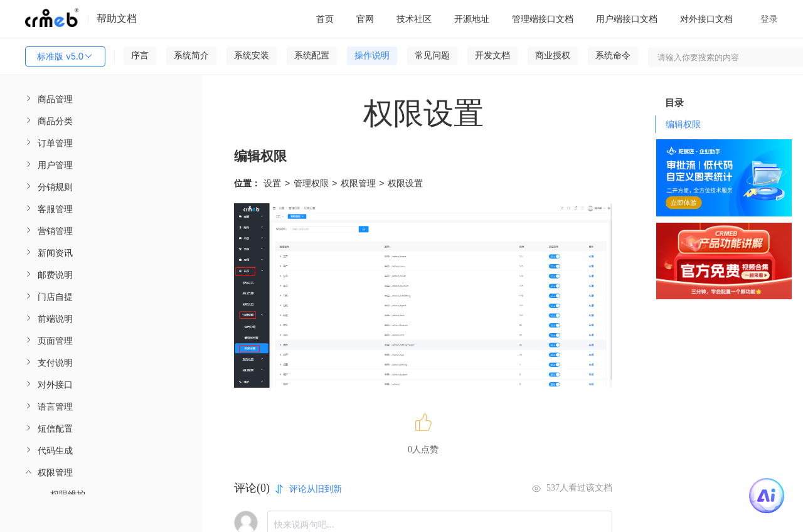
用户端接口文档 (627, 19)
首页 (325, 19)
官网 (365, 19)
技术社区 (414, 19)
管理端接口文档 (543, 19)
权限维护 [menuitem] (68, 494)
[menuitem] (101, 99)
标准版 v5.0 (65, 56)
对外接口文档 (706, 19)
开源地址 (472, 19)
